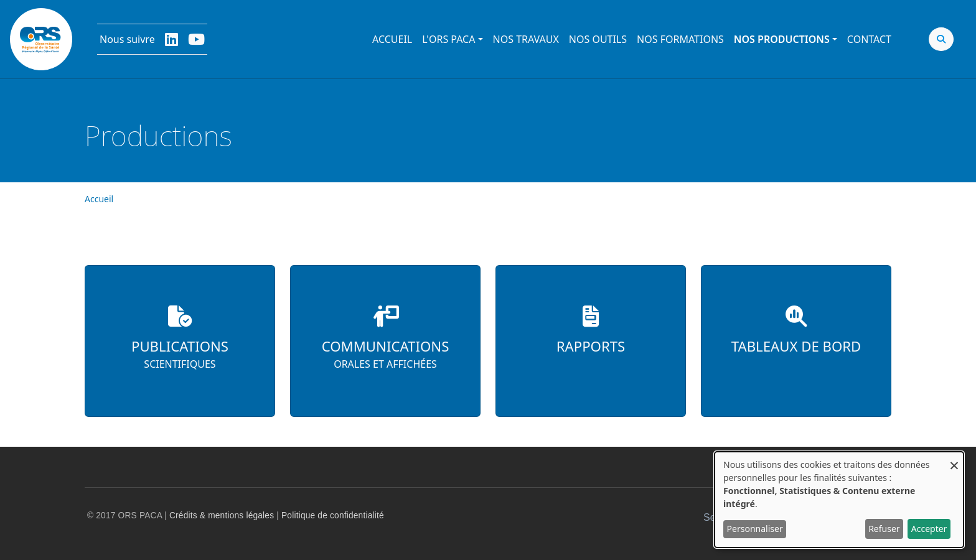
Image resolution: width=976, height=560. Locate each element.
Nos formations (680, 39)
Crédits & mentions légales (222, 516)
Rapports (591, 346)
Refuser (884, 529)
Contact (869, 39)
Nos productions (782, 39)
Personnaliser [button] (755, 529)
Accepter (929, 529)
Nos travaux (526, 39)
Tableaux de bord (796, 346)
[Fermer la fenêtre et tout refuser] (954, 460)
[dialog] (839, 500)
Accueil (392, 39)
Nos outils (598, 39)
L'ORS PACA (448, 39)
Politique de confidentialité (333, 516)
